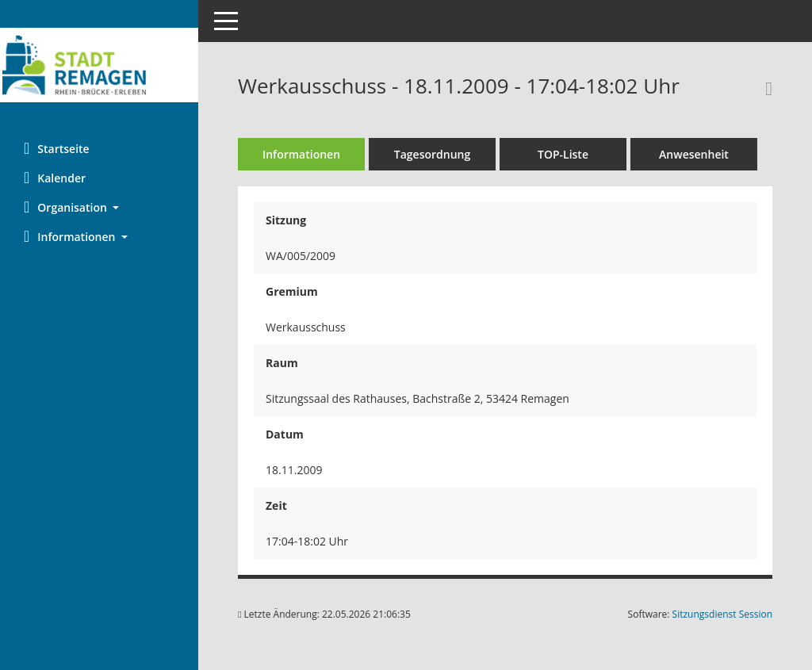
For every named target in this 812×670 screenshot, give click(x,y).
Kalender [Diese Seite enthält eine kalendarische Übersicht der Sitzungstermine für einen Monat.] (55, 178)
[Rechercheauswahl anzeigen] (765, 88)
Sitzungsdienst (722, 614)
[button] (99, 207)
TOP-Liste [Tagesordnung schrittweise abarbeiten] (563, 154)
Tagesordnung (432, 154)
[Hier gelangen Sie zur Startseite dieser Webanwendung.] (99, 65)
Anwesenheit (694, 154)
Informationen (301, 154)
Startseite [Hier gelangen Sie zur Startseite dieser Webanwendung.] (57, 148)
